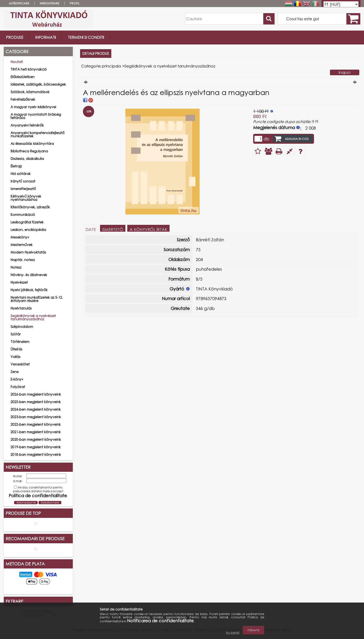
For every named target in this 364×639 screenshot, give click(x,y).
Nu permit (233, 633)
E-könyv (17, 379)
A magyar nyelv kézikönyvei (33, 107)
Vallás (15, 357)
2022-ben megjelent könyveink (36, 424)
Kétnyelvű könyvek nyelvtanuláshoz (26, 198)
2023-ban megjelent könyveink (36, 417)
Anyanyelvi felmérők (27, 125)
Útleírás (16, 349)
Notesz (16, 267)
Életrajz (16, 166)
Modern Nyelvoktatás (28, 252)
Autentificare (19, 3)
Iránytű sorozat (23, 181)
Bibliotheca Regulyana (29, 151)
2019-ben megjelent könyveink (36, 447)
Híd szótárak (21, 174)
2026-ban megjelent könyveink (36, 394)
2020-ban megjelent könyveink (36, 439)
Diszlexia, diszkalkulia (27, 159)
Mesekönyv (20, 237)
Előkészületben (23, 77)
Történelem (20, 342)
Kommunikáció (23, 215)
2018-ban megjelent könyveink (36, 454)
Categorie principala (101, 66)
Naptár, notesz (23, 260)
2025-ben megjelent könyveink (36, 402)
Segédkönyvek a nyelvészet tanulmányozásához (33, 317)
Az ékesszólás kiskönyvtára (32, 144)
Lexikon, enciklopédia (28, 230)
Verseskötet (20, 364)
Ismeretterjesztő (23, 189)
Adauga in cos (297, 139)
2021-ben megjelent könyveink (36, 432)
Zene (15, 372)
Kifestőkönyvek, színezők (30, 207)
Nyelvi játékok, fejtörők (29, 290)
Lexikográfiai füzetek (27, 222)
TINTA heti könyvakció (29, 69)
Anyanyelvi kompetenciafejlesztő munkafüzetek (38, 134)
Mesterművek (21, 245)
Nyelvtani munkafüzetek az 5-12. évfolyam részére (37, 299)
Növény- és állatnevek (29, 275)
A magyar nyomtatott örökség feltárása (36, 116)
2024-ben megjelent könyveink (36, 409)
